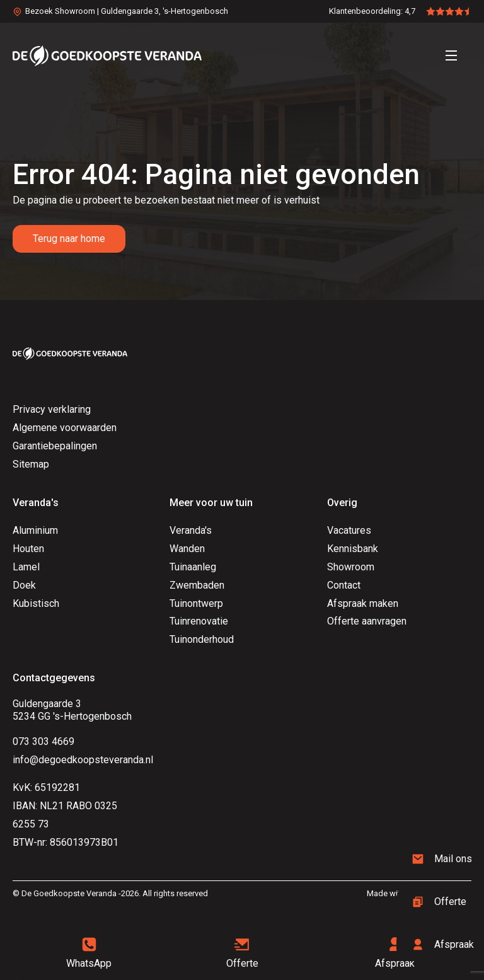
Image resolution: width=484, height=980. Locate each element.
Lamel (26, 567)
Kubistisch (36, 603)
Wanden (187, 549)
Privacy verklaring (52, 409)
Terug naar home (69, 239)
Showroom (351, 567)
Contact (344, 585)
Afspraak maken (363, 603)
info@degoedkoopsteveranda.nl (83, 760)
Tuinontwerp (196, 603)
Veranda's (191, 530)
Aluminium (35, 530)
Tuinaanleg (193, 567)
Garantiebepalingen (55, 446)
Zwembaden (197, 585)
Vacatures (349, 530)
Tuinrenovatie (199, 621)
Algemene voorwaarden (65, 428)
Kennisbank (353, 549)
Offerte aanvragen (367, 621)
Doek (24, 585)
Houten (28, 549)
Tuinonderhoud (202, 639)
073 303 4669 (43, 741)
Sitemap (31, 464)
